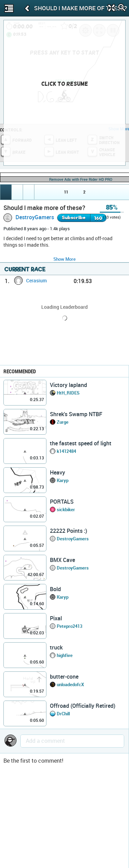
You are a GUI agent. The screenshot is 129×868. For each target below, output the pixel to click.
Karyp (63, 480)
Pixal (56, 618)
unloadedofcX (70, 684)
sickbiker (66, 509)
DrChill (63, 714)
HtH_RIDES (68, 393)
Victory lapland (68, 385)
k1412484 (66, 451)
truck (56, 647)
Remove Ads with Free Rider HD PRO (81, 179)
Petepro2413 (69, 626)
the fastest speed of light (81, 443)
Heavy (57, 472)
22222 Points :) (68, 531)
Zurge (63, 422)
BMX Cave (62, 560)
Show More (64, 259)
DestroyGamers (35, 217)
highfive (65, 655)
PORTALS (62, 502)
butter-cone (64, 677)
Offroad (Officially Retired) (83, 706)
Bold (55, 589)
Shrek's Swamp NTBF (76, 414)
